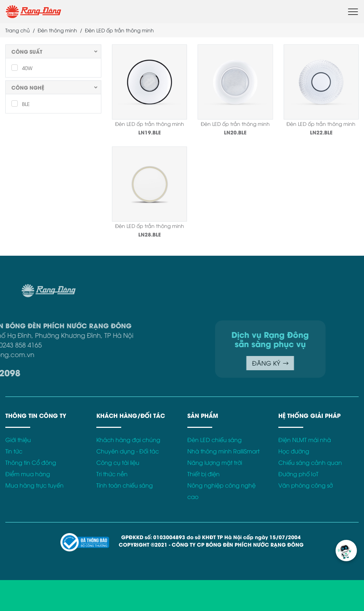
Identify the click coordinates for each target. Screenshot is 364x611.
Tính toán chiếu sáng (125, 485)
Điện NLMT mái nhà (305, 440)
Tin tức (14, 451)
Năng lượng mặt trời (215, 462)
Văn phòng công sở (306, 485)
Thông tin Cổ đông (31, 462)
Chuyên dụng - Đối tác (128, 451)
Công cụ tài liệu (118, 462)
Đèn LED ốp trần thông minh (150, 124)
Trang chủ (18, 30)
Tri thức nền (112, 474)
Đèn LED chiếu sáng (215, 440)
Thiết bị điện (204, 474)
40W (22, 68)
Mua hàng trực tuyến (34, 485)
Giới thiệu (18, 440)
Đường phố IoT (298, 474)
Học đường (294, 451)
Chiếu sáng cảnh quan (310, 462)
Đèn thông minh (57, 30)
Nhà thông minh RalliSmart (223, 451)
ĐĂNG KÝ (240, 363)
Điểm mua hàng (28, 474)
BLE (21, 103)
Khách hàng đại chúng (128, 440)
